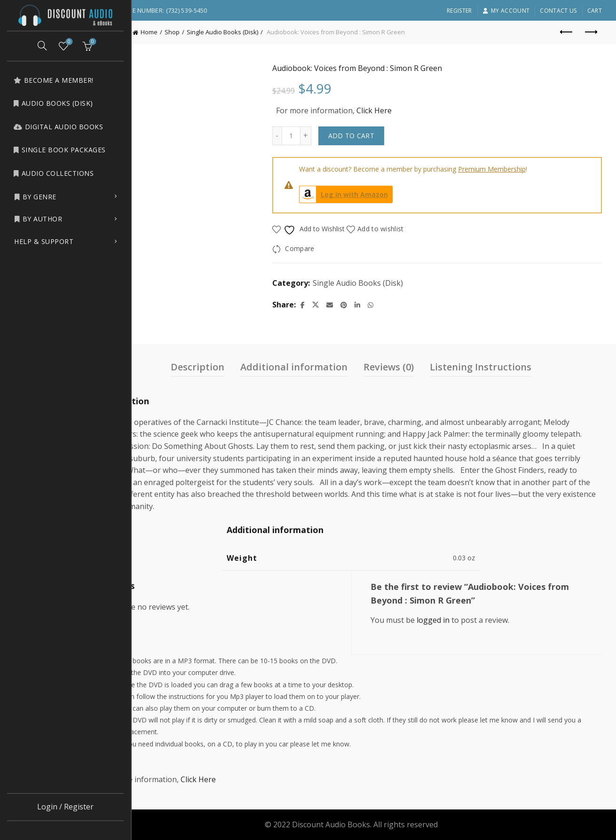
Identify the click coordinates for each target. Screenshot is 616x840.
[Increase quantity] (336, 136)
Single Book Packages (59, 150)
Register (459, 11)
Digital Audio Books (58, 127)
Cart (595, 11)
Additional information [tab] (317, 367)
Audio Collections (53, 173)
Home (195, 32)
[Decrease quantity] (307, 136)
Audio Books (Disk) (53, 103)
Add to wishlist (411, 229)
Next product (590, 32)
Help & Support (44, 241)
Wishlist (68, 42)
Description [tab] (221, 367)
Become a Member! (53, 80)
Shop (218, 32)
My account (506, 11)
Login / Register (65, 807)
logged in (456, 620)
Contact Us (558, 11)
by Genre (35, 197)
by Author (38, 219)
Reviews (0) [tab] (412, 367)
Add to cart (381, 136)
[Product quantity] (321, 136)
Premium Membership (522, 169)
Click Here (404, 110)
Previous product (567, 32)
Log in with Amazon (374, 194)
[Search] (42, 46)
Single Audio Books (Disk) (268, 32)
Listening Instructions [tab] (504, 367)
